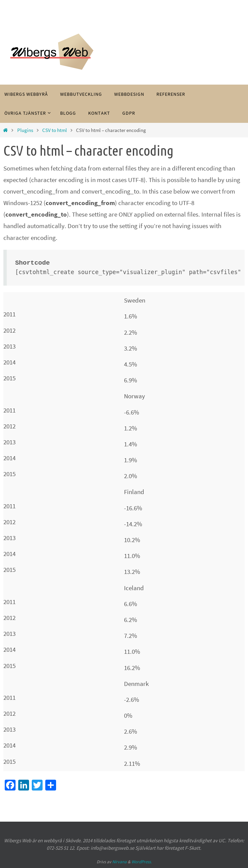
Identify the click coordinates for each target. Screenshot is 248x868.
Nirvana (119, 862)
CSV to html (55, 130)
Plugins (25, 130)
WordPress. (142, 862)
